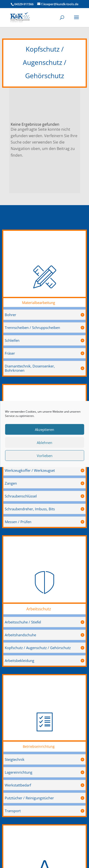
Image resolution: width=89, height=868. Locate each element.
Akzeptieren (44, 429)
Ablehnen (44, 443)
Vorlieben (45, 456)
